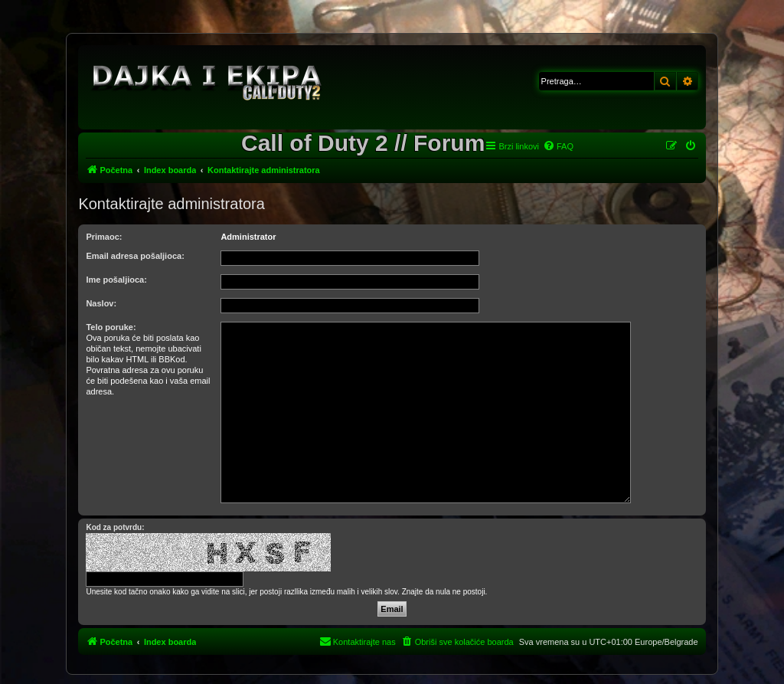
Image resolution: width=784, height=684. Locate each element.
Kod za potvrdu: (115, 527)
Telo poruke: (111, 327)
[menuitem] (558, 146)
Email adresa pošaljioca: (135, 256)
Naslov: (101, 303)
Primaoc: (104, 237)
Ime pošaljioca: (116, 280)
